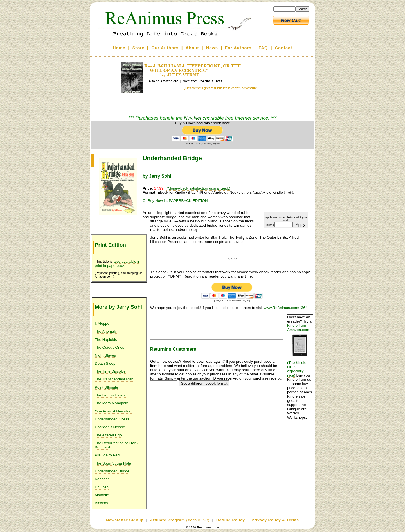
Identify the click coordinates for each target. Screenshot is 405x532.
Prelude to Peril (108, 455)
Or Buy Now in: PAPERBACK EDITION (175, 201)
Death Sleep (105, 363)
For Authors (238, 48)
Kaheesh (102, 479)
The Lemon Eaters (110, 395)
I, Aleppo (102, 324)
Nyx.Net (193, 118)
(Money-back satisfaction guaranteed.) (198, 188)
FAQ (263, 48)
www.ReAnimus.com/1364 (286, 308)
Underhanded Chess (112, 419)
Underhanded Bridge (112, 471)
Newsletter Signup (125, 520)
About (192, 48)
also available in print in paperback (118, 263)
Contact (284, 48)
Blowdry (101, 503)
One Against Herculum (113, 411)
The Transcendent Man (114, 379)
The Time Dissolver (111, 371)
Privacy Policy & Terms (275, 520)
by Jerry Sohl (157, 176)
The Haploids (106, 340)
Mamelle (102, 495)
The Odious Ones (109, 347)
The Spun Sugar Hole (113, 463)
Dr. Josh (102, 487)
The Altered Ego (108, 435)
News (212, 48)
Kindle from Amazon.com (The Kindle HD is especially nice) (300, 350)
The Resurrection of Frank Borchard (117, 445)
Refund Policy (231, 520)
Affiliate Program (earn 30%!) (180, 520)
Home (119, 48)
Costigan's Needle (110, 427)
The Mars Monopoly (111, 403)
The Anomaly (106, 331)
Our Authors (165, 48)
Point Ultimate (106, 387)
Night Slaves (105, 355)
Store (138, 48)
